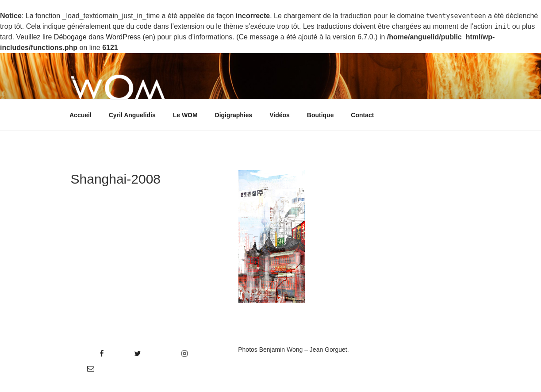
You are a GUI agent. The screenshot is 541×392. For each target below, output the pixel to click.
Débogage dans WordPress (97, 37)
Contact (362, 115)
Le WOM (185, 115)
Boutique (320, 115)
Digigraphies (234, 115)
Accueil (81, 115)
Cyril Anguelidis (132, 115)
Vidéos (280, 115)
